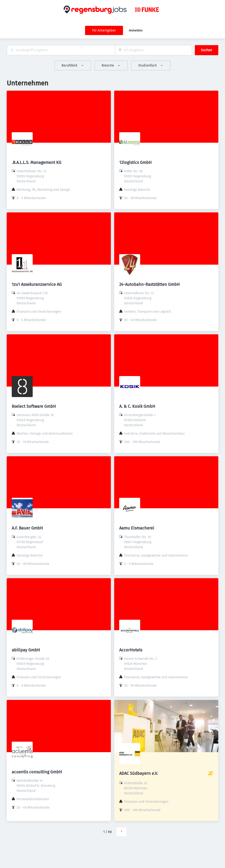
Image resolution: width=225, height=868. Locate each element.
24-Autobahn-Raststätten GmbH (149, 284)
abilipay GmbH (26, 650)
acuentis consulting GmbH (37, 772)
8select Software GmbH (34, 406)
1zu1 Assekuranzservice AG (37, 284)
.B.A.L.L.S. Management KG (37, 162)
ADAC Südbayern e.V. (139, 773)
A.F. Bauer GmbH (27, 528)
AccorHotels (131, 650)
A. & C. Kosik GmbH (137, 406)
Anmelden (136, 31)
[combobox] (61, 50)
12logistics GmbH (135, 162)
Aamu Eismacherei (137, 528)
